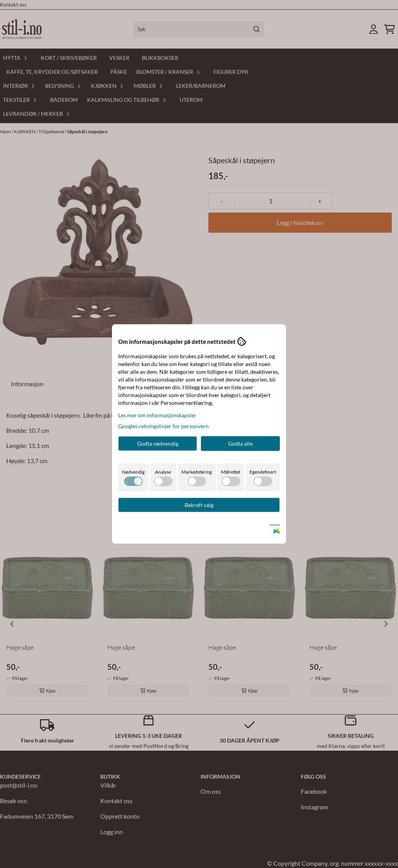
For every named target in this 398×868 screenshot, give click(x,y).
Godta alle (240, 444)
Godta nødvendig (158, 444)
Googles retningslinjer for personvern (163, 426)
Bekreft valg (199, 505)
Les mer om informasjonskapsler (157, 415)
